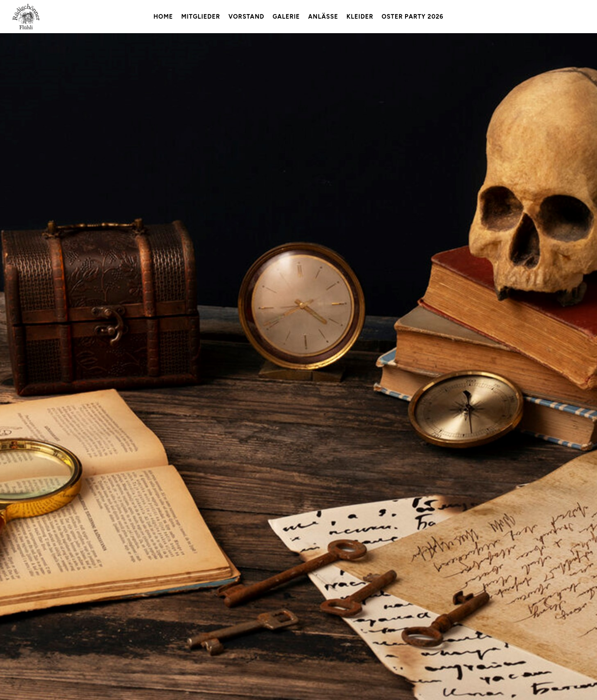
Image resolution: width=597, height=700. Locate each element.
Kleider (360, 17)
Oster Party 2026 (412, 17)
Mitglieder (201, 17)
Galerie (286, 17)
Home (163, 17)
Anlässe (323, 17)
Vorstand (246, 17)
